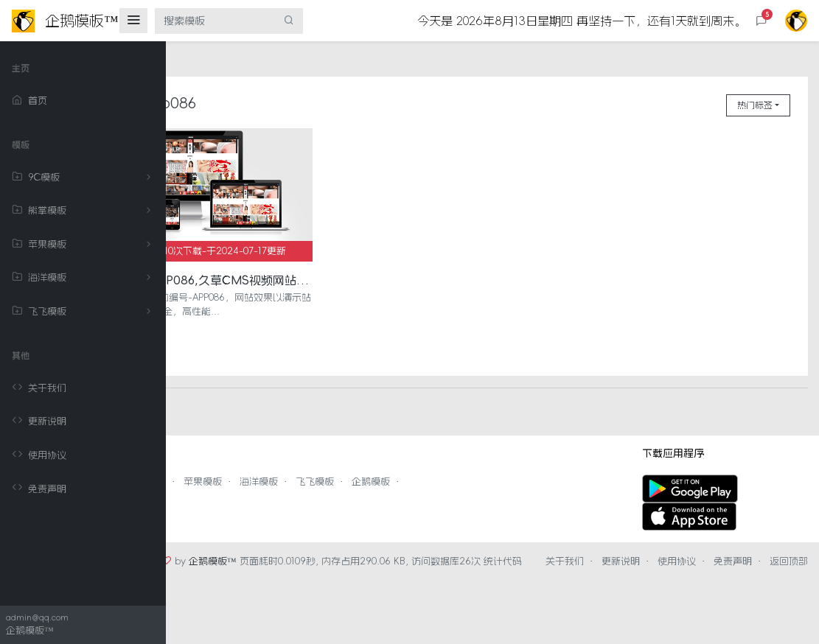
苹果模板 (84, 245)
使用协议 (39, 455)
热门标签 (755, 105)
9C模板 (84, 178)
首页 (29, 101)
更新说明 (39, 421)
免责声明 (39, 489)
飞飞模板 (84, 312)
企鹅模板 (470, 465)
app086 (269, 103)
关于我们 (39, 388)
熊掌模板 (84, 211)
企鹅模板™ (311, 544)
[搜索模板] (215, 21)
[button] (762, 21)
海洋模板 (84, 278)
